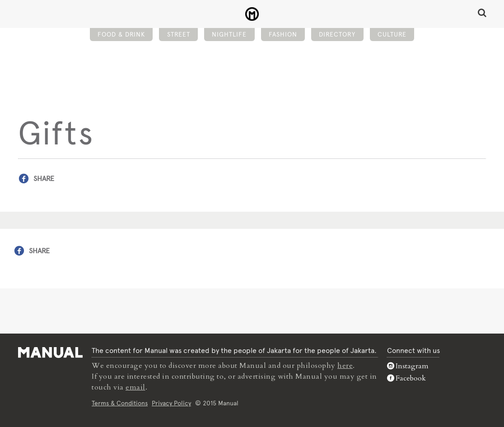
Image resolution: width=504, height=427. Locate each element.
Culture (392, 34)
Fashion (283, 34)
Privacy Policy (171, 403)
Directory (337, 34)
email (135, 387)
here (345, 366)
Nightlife (229, 34)
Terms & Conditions (120, 403)
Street (179, 34)
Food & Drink (121, 34)
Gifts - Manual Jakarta (252, 14)
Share (44, 179)
